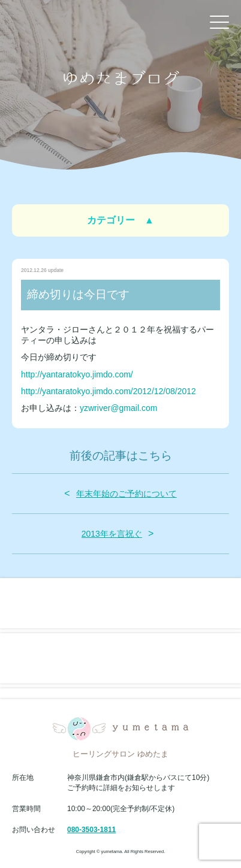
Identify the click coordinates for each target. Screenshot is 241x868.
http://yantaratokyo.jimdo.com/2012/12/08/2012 (109, 391)
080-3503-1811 (91, 830)
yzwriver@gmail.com (118, 408)
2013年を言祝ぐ (112, 534)
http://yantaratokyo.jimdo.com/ (77, 374)
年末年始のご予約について (126, 494)
